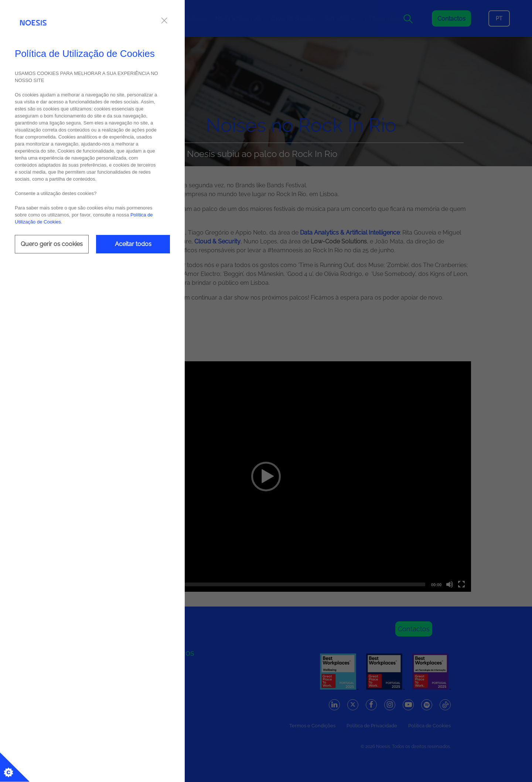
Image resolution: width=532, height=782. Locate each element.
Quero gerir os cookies (52, 244)
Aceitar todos (133, 244)
